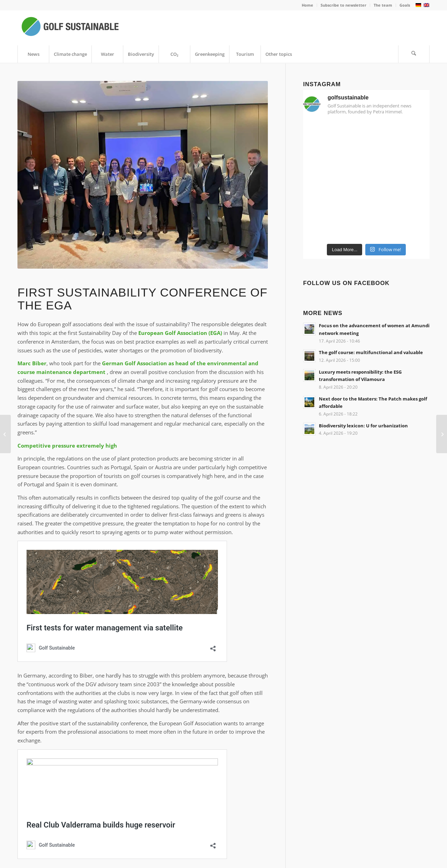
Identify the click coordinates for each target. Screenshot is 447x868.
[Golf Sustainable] (70, 28)
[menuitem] (308, 5)
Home (307, 5)
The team (383, 5)
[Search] (414, 54)
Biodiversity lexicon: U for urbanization (363, 426)
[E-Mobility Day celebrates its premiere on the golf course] (442, 434)
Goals (405, 5)
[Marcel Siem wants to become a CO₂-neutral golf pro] (5, 434)
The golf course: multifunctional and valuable (371, 352)
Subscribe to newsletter (343, 5)
